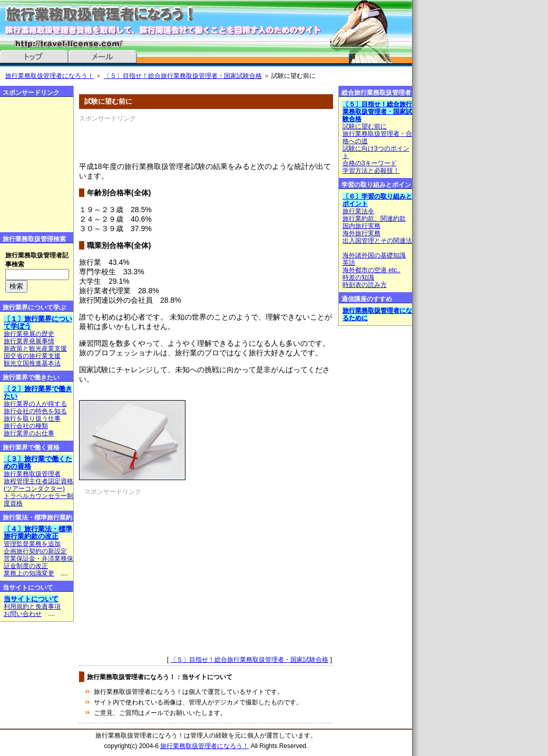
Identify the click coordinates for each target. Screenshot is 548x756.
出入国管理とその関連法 (377, 241)
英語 (349, 263)
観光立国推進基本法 (32, 363)
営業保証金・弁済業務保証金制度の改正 (38, 562)
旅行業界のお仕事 (29, 433)
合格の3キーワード (370, 163)
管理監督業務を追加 (32, 544)
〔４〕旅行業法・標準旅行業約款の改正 (38, 533)
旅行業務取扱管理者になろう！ (50, 76)
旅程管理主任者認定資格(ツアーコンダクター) (38, 485)
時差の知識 (358, 277)
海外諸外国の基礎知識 (374, 255)
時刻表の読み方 (365, 285)
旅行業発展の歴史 (29, 334)
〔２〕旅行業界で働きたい (38, 392)
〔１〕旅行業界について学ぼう (38, 322)
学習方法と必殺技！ (371, 171)
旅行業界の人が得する (35, 404)
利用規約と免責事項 (32, 606)
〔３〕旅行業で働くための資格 (38, 462)
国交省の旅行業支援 (32, 356)
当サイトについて (31, 599)
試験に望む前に (365, 126)
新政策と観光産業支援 (35, 349)
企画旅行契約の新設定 (35, 551)
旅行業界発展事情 (29, 341)
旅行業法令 (358, 211)
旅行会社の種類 (26, 426)
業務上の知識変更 (29, 573)
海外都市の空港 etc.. (371, 270)
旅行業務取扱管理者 (32, 474)
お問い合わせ (23, 614)
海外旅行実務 (361, 233)
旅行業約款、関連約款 (374, 218)
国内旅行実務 (361, 226)
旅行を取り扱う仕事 (32, 419)
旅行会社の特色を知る (35, 411)
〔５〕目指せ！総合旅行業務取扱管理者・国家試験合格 (183, 76)
